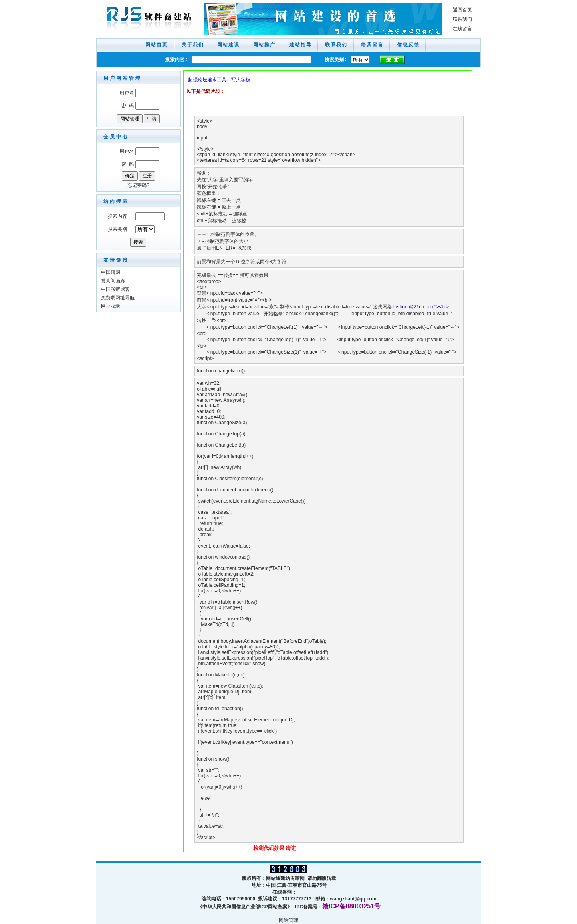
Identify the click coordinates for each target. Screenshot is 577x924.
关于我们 (193, 45)
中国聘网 (111, 272)
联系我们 (462, 19)
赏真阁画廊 (113, 281)
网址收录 (111, 306)
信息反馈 (408, 45)
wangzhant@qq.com (353, 899)
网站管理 (288, 920)
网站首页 (157, 45)
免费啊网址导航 (118, 298)
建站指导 (301, 45)
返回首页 (462, 10)
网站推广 (264, 45)
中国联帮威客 (115, 289)
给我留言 (372, 45)
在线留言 (462, 29)
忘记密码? (138, 185)
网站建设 (228, 45)
